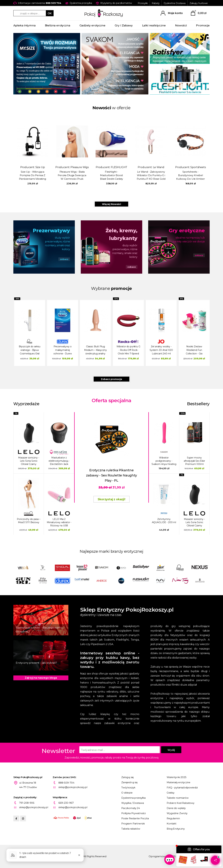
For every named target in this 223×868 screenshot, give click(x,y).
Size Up (40, 167)
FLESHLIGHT (119, 167)
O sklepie (127, 793)
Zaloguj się (128, 777)
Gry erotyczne (187, 231)
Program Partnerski (133, 824)
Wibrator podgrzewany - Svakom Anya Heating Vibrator (164, 461)
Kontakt (172, 824)
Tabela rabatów (131, 829)
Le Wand (159, 167)
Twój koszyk (128, 787)
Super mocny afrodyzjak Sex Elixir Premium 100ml (194, 461)
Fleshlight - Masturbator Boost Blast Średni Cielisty (111, 175)
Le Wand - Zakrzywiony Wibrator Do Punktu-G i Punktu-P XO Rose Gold (151, 175)
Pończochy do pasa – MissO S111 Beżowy (29, 521)
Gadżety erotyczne (92, 25)
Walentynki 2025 (177, 777)
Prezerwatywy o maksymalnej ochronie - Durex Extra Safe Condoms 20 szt (63, 350)
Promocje (203, 25)
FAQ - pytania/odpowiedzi (182, 787)
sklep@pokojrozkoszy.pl (73, 787)
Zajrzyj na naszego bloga (41, 678)
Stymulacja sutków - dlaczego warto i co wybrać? (39, 630)
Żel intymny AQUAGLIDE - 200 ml (164, 521)
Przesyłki (143, 3)
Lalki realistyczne (154, 25)
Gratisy (171, 793)
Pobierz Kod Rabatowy (181, 803)
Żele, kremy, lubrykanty (121, 234)
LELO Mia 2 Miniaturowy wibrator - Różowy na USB (59, 522)
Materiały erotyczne (179, 782)
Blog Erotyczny (176, 829)
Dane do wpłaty (176, 808)
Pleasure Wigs (80, 167)
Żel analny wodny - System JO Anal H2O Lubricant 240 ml (161, 350)
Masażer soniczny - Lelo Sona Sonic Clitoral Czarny (29, 461)
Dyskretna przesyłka (133, 798)
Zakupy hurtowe (199, 3)
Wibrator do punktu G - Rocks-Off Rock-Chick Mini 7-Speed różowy (128, 350)
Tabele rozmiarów (178, 798)
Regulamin (173, 818)
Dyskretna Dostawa (175, 3)
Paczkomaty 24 (131, 808)
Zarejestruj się (129, 782)
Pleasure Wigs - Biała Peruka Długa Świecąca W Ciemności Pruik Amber (72, 175)
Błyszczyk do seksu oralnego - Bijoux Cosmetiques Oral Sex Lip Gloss (30, 350)
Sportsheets (198, 167)
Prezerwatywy (51, 231)
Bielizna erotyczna (58, 25)
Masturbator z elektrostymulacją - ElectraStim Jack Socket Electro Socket (59, 461)
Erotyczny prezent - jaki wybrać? (36, 663)
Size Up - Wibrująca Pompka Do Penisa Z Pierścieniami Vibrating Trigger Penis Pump (33, 175)
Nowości (181, 25)
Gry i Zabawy (124, 25)
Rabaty (156, 3)
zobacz (64, 259)
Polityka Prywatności (134, 813)
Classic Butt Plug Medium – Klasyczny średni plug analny (95, 350)
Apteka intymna (24, 25)
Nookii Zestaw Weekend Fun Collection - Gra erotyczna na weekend (194, 350)
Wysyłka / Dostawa (132, 803)
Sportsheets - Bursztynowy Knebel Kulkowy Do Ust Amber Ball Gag (190, 175)
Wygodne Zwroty (177, 813)
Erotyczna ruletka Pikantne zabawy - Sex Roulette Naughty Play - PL (111, 475)
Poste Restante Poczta (135, 818)
